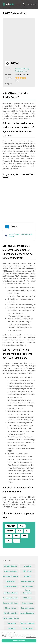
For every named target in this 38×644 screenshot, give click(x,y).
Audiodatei (28, 566)
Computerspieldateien (10, 598)
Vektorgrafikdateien (28, 623)
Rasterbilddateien (27, 608)
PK (27, 531)
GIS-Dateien (27, 598)
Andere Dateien (28, 603)
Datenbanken (10, 581)
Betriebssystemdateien (11, 618)
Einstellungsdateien (11, 613)
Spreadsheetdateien (28, 613)
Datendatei (28, 576)
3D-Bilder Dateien (10, 566)
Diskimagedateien (10, 586)
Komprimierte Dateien (10, 576)
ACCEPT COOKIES (19, 641)
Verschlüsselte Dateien (28, 587)
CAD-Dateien (27, 571)
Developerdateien (28, 581)
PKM (22, 526)
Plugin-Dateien (10, 608)
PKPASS (10, 531)
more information (31, 637)
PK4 (17, 541)
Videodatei (12, 628)
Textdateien (12, 623)
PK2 (17, 536)
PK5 (19, 531)
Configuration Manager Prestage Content (23, 70)
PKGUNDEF (11, 526)
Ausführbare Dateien (11, 593)
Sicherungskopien (11, 571)
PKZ (9, 541)
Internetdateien (28, 628)
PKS (25, 536)
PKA (9, 536)
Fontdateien (27, 593)
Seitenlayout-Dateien (11, 603)
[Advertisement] (19, 40)
